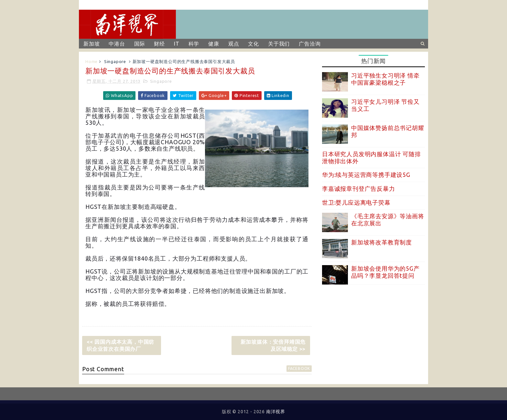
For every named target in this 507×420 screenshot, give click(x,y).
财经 (159, 44)
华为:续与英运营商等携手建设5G (366, 175)
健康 (214, 44)
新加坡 (92, 44)
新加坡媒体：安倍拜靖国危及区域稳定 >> (273, 345)
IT (177, 44)
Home (92, 61)
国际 (140, 44)
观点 (234, 44)
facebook (299, 368)
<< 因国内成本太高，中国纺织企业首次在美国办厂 (120, 345)
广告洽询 (310, 44)
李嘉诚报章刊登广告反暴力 (359, 188)
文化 (253, 44)
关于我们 (279, 44)
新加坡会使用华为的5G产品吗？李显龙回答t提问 (385, 272)
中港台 (117, 44)
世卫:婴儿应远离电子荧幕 (356, 202)
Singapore (115, 61)
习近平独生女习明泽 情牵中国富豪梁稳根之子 (385, 79)
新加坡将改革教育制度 (382, 242)
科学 (194, 44)
